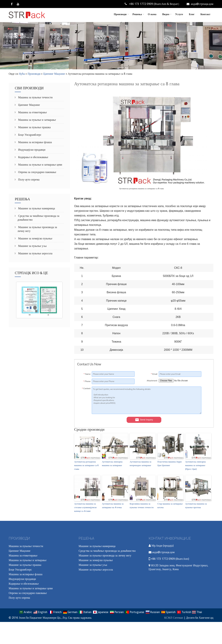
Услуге (179, 14)
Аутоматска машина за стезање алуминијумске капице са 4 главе (86, 507)
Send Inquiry (144, 420)
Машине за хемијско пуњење (35, 238)
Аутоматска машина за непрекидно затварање (141, 463)
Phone (87, 381)
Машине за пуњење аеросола (35, 253)
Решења (138, 14)
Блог (192, 14)
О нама (152, 14)
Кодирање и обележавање (33, 157)
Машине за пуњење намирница (36, 208)
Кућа (22, 74)
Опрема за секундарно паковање (37, 172)
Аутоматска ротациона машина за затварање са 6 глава (86, 465)
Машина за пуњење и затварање (37, 120)
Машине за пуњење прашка (34, 127)
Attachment (152, 381)
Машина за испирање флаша (35, 142)
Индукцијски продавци (31, 150)
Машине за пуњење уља (32, 246)
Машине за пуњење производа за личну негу (105, 555)
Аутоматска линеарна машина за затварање (112, 463)
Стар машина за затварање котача (170, 506)
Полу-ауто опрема (28, 180)
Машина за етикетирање (32, 112)
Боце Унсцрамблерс (29, 135)
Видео (167, 14)
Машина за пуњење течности (35, 97)
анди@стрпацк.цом (200, 4)
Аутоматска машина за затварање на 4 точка (113, 506)
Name (87, 374)
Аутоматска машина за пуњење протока (196, 506)
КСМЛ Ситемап (174, 618)
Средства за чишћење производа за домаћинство (107, 551)
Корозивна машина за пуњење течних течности (142, 506)
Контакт (205, 14)
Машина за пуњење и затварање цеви (40, 165)
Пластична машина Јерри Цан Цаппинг (170, 463)
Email (154, 374)
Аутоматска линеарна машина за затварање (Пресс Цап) (195, 465)
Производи (121, 14)
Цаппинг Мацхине (54, 74)
